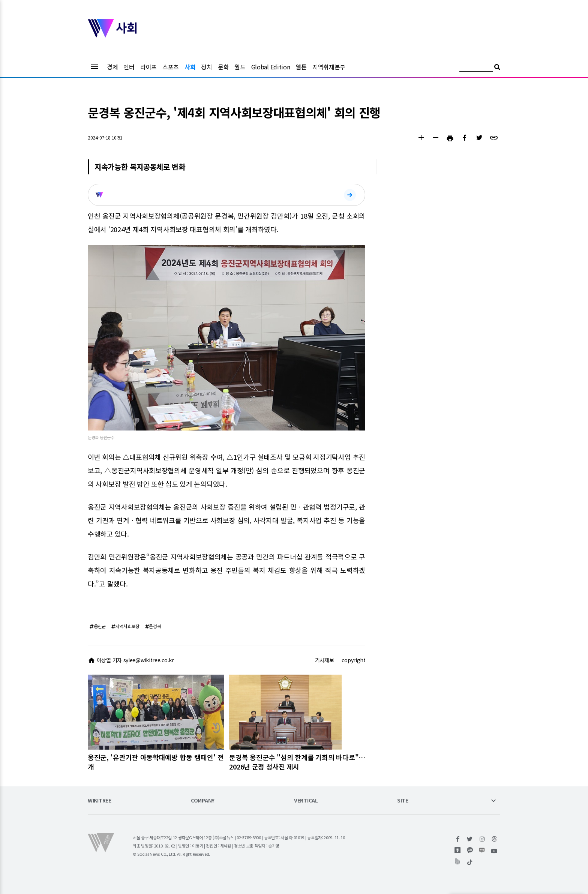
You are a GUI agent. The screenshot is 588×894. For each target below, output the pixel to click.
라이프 (148, 67)
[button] (421, 139)
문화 (223, 67)
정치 (206, 67)
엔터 (129, 67)
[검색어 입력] (476, 68)
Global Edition (271, 67)
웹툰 (301, 67)
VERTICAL (306, 801)
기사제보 (325, 660)
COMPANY (203, 801)
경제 (112, 67)
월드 (240, 67)
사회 (190, 67)
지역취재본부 (329, 67)
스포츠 (171, 67)
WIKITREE (100, 801)
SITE (403, 801)
